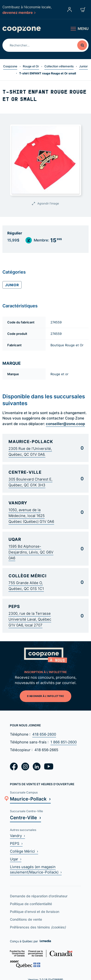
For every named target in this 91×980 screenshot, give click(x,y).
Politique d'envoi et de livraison (35, 912)
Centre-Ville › (25, 817)
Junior (83, 66)
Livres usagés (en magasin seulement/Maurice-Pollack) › (36, 869)
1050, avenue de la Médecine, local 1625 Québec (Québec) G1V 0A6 (31, 516)
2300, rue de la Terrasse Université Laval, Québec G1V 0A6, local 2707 (30, 619)
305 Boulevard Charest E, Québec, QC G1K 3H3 (30, 482)
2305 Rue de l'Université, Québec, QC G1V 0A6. (30, 451)
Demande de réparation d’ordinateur (39, 896)
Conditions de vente (26, 919)
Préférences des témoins (38, 927)
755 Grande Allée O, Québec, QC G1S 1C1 (26, 586)
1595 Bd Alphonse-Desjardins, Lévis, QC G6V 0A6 (31, 552)
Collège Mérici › (24, 851)
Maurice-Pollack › (30, 799)
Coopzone (10, 66)
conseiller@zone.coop (65, 424)
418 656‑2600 (44, 734)
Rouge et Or (31, 66)
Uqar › (16, 859)
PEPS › (16, 843)
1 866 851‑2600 (64, 742)
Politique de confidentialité (31, 904)
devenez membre (19, 12)
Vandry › (17, 836)
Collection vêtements (59, 66)
